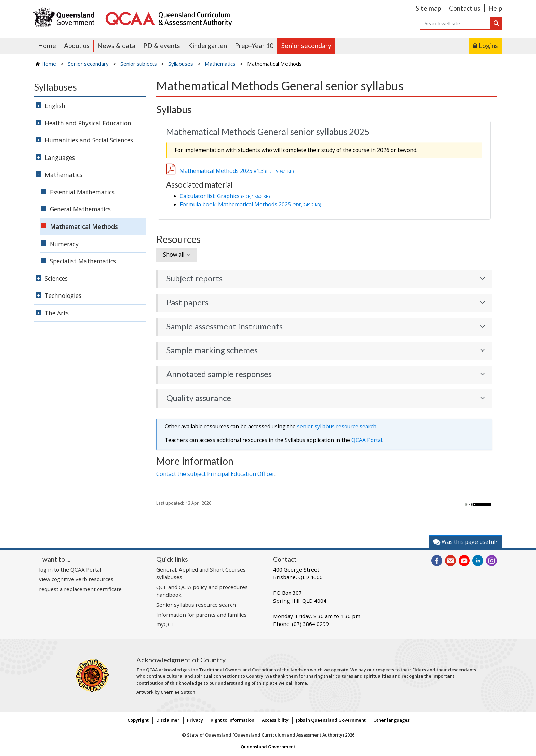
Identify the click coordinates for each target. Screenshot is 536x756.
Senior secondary (306, 46)
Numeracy (64, 244)
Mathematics (220, 64)
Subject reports (195, 278)
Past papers (187, 302)
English (55, 106)
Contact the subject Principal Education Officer (215, 474)
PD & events (162, 46)
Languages (60, 157)
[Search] (455, 23)
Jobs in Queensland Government (331, 720)
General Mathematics (80, 209)
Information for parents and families (202, 615)
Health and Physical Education (88, 123)
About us (77, 46)
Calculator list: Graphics (225, 196)
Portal (367, 440)
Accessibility (275, 720)
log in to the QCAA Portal (70, 569)
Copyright (138, 720)
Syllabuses (181, 64)
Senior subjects (139, 64)
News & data (116, 46)
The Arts (57, 313)
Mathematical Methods (84, 226)
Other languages (391, 720)
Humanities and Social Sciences (89, 140)
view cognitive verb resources (76, 579)
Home (47, 46)
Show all (174, 255)
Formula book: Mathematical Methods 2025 (250, 204)
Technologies (63, 295)
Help (495, 8)
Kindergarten (207, 46)
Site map (428, 8)
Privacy (195, 720)
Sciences (56, 278)
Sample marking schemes (212, 350)
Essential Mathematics (82, 192)
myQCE (165, 624)
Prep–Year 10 (254, 46)
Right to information (232, 720)
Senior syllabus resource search (196, 605)
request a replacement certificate (80, 589)
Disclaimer (168, 720)
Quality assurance (199, 398)
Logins (488, 46)
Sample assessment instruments (225, 326)
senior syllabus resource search (337, 426)
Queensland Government (268, 747)
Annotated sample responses (219, 374)
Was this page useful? (465, 542)
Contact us (465, 8)
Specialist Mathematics (83, 261)
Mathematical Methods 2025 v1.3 (237, 171)
